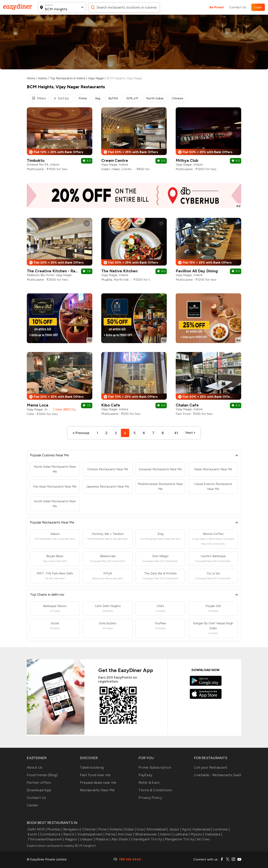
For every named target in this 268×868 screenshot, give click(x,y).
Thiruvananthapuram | (45, 839)
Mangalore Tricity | (180, 839)
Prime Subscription (155, 767)
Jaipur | (174, 829)
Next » (190, 433)
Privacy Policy (150, 798)
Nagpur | (71, 839)
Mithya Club (187, 160)
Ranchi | (69, 834)
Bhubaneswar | (147, 834)
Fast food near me (95, 775)
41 (176, 433)
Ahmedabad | (157, 829)
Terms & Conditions (155, 790)
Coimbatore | (51, 834)
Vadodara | (213, 834)
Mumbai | (54, 829)
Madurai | (103, 839)
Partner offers (39, 783)
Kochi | (33, 834)
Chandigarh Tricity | (147, 839)
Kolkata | (116, 829)
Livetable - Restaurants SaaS (218, 775)
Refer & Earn (149, 783)
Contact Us (238, 7)
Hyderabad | (202, 829)
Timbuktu (36, 160)
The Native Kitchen (119, 271)
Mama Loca (38, 405)
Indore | (166, 834)
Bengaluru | (72, 829)
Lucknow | (221, 829)
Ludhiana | (181, 834)
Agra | (186, 829)
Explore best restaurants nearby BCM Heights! (61, 846)
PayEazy (145, 775)
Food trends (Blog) (42, 775)
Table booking (92, 767)
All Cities (203, 839)
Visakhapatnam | (91, 834)
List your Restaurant (211, 767)
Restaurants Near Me (97, 790)
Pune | (103, 829)
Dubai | (130, 829)
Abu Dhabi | (120, 839)
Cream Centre (115, 160)
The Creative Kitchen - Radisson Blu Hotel (66, 271)
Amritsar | (126, 834)
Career (33, 805)
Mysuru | (197, 834)
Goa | (141, 829)
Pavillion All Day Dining (197, 271)
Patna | (111, 834)
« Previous (81, 433)
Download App (39, 790)
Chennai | (89, 829)
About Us (35, 767)
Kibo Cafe (111, 405)
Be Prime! (217, 7)
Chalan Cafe (187, 405)
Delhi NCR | (37, 829)
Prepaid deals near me (98, 783)
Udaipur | (87, 839)
